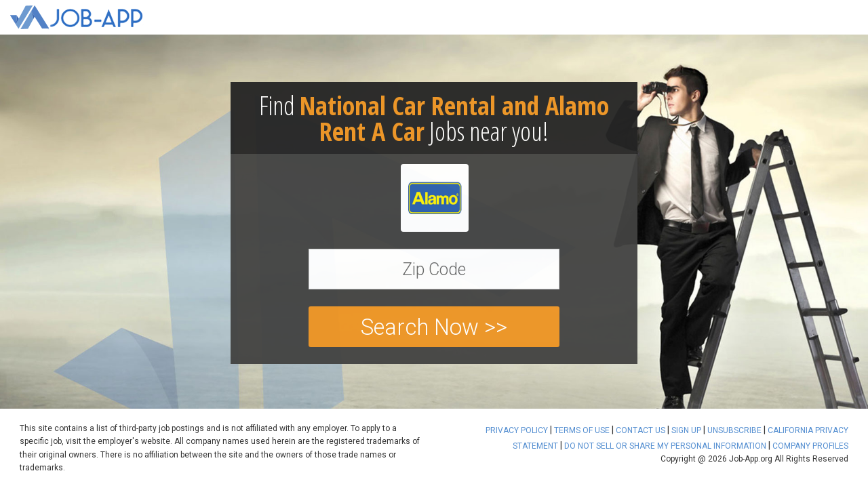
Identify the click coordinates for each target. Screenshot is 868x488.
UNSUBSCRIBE (734, 430)
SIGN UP (686, 430)
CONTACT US (640, 430)
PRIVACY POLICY (517, 430)
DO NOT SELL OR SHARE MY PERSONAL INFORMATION (665, 446)
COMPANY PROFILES (810, 446)
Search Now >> (434, 327)
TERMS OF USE (582, 430)
